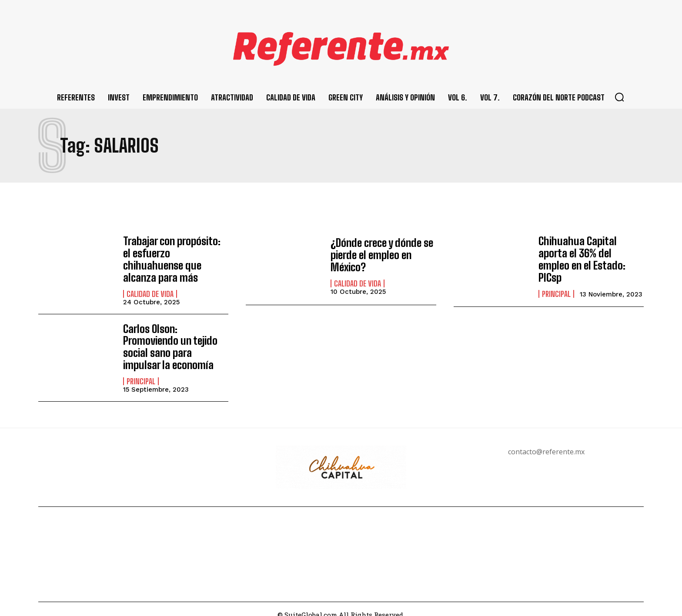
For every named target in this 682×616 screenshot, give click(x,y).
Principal (556, 286)
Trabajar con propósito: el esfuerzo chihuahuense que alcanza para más (175, 255)
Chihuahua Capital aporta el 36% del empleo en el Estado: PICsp (591, 258)
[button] (619, 97)
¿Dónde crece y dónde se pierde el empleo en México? (381, 255)
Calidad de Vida (150, 283)
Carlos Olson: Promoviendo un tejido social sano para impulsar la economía (168, 336)
